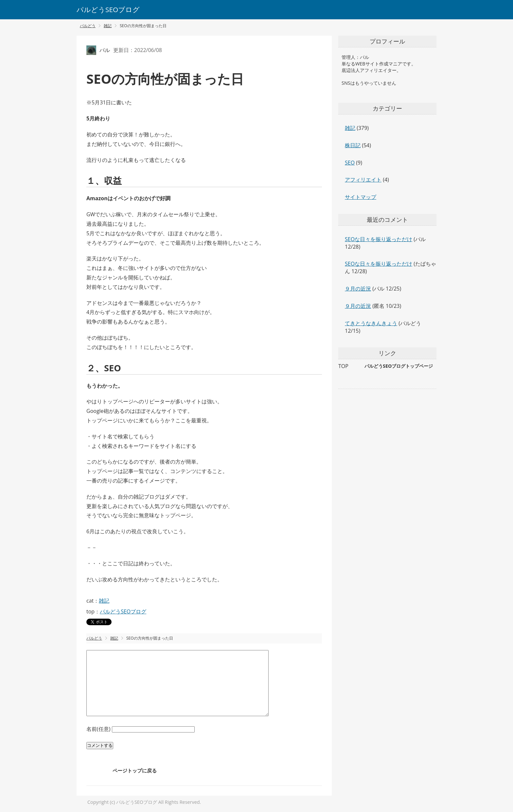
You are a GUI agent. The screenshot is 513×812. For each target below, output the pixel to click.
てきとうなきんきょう (371, 323)
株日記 (353, 145)
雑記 (104, 601)
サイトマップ (361, 197)
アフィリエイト (363, 180)
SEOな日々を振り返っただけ (379, 239)
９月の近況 (358, 289)
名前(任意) (99, 729)
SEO (350, 163)
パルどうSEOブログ (108, 9)
